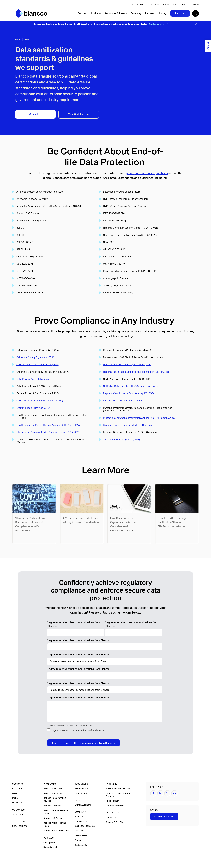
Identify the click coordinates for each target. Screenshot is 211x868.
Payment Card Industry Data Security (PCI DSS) (128, 393)
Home (18, 40)
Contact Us (137, 4)
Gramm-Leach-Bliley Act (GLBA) (33, 408)
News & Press (81, 836)
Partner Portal (170, 4)
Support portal (50, 847)
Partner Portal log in (115, 806)
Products (96, 13)
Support (185, 4)
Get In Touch (114, 813)
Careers (78, 840)
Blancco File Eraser (52, 806)
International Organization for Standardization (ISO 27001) (48, 432)
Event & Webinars (83, 805)
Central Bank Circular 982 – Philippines (38, 365)
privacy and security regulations (147, 173)
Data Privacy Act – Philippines (33, 379)
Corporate (17, 789)
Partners (150, 13)
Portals (49, 838)
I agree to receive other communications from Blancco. (74, 624)
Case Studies (81, 793)
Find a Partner (112, 801)
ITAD (15, 793)
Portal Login (153, 4)
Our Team (79, 831)
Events (79, 800)
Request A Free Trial (115, 822)
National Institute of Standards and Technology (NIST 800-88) (136, 372)
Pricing (162, 13)
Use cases (19, 810)
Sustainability (81, 845)
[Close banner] (196, 24)
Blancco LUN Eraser (53, 818)
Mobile (15, 798)
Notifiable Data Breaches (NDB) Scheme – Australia (131, 386)
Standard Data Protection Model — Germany (127, 425)
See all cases (18, 814)
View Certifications (79, 114)
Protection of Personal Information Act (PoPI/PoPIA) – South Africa (139, 418)
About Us (28, 40)
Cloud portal (49, 842)
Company (136, 13)
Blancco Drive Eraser (53, 789)
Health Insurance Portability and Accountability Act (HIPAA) (48, 425)
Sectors (82, 13)
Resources (81, 784)
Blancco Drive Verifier (53, 793)
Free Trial (180, 13)
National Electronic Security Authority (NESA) (128, 365)
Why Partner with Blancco (118, 789)
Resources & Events (116, 13)
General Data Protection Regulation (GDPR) (40, 401)
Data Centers (19, 803)
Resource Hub (81, 789)
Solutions (19, 822)
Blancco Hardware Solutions (56, 831)
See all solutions (20, 826)
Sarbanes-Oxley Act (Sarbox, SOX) (121, 440)
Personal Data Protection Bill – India (122, 401)
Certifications (81, 821)
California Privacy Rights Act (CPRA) (36, 357)
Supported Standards (85, 826)
